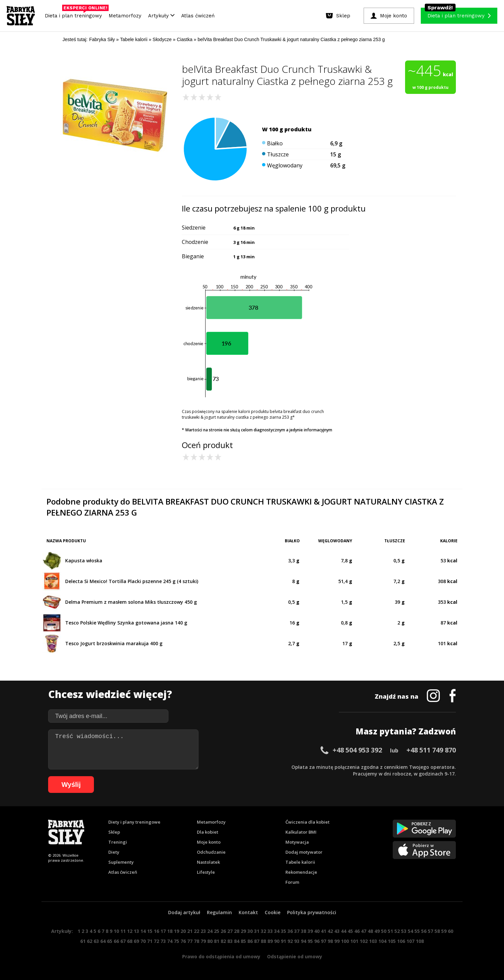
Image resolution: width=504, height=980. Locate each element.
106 (401, 941)
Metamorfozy (125, 16)
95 (310, 941)
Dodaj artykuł (184, 912)
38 (303, 931)
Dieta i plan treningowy (75, 14)
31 (257, 931)
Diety (114, 852)
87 (257, 941)
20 (183, 931)
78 (197, 941)
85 (243, 941)
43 (337, 931)
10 (116, 931)
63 (96, 941)
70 (143, 941)
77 (190, 941)
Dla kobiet (208, 832)
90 (277, 941)
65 (110, 941)
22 (197, 931)
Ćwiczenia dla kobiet (307, 822)
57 (430, 931)
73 (163, 941)
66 (116, 941)
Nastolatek (208, 862)
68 (130, 941)
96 (317, 941)
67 (123, 941)
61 (83, 941)
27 (230, 931)
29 (243, 931)
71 (150, 941)
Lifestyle (206, 872)
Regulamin (219, 912)
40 (317, 931)
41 (324, 931)
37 (297, 931)
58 (437, 931)
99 (337, 941)
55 (417, 931)
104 (382, 941)
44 (344, 931)
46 (357, 931)
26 (223, 931)
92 (290, 941)
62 (90, 941)
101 (354, 941)
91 (283, 941)
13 (136, 931)
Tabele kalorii (300, 862)
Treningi (118, 842)
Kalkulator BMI (301, 832)
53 (404, 931)
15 (150, 931)
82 (223, 941)
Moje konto (209, 842)
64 (103, 941)
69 (136, 941)
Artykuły (161, 16)
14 (143, 931)
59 (444, 931)
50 (384, 931)
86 (250, 941)
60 (451, 931)
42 (330, 931)
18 (170, 931)
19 (176, 931)
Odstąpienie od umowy (295, 956)
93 (297, 941)
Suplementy (121, 862)
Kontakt (248, 912)
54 (410, 931)
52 (397, 931)
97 (324, 941)
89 (270, 941)
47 (364, 931)
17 (163, 931)
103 (373, 941)
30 (250, 931)
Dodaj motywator (304, 852)
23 (203, 931)
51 (390, 931)
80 (210, 941)
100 (345, 941)
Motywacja (297, 842)
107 (410, 941)
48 (370, 931)
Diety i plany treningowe (134, 822)
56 (424, 931)
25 (217, 931)
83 (230, 941)
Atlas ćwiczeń (198, 16)
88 (263, 941)
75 (176, 941)
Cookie (273, 912)
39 (310, 931)
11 (123, 931)
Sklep (114, 832)
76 (183, 941)
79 (203, 941)
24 (210, 931)
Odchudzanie (211, 852)
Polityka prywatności (312, 912)
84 (237, 941)
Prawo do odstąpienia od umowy (221, 956)
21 (190, 931)
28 (237, 931)
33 (270, 931)
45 (350, 931)
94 (303, 941)
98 (330, 941)
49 (377, 931)
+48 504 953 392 (357, 750)
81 (217, 941)
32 (263, 931)
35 (283, 931)
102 (364, 941)
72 (156, 941)
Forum (292, 882)
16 (156, 931)
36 (290, 931)
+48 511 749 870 (431, 750)
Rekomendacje (301, 872)
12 (130, 931)
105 (392, 941)
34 (277, 931)
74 (170, 941)
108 (420, 941)
